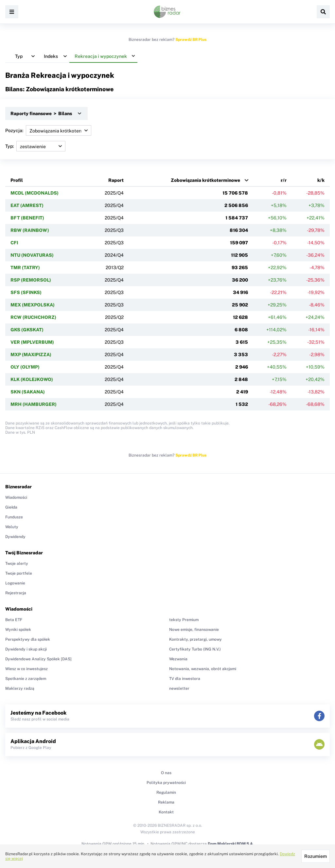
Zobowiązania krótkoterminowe (205, 180)
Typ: (35, 146)
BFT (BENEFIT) (27, 218)
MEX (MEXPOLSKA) (33, 305)
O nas (166, 773)
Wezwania (178, 659)
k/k (321, 180)
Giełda (11, 507)
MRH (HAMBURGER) (34, 404)
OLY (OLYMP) (25, 367)
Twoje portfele (19, 573)
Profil (17, 180)
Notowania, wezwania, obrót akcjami (203, 669)
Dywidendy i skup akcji (26, 649)
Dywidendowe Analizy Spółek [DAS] (38, 659)
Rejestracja (16, 593)
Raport (116, 180)
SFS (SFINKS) (26, 292)
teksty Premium (184, 620)
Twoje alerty (17, 564)
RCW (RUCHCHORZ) (33, 317)
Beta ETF (14, 620)
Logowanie (15, 583)
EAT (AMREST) (27, 205)
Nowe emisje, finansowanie (194, 630)
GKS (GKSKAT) (27, 330)
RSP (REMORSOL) (31, 280)
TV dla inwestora (185, 679)
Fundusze (14, 517)
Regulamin (166, 792)
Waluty (12, 527)
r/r (284, 180)
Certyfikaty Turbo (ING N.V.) (195, 649)
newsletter (179, 688)
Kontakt (166, 812)
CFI (14, 243)
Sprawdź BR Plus (191, 40)
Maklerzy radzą (20, 688)
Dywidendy (15, 537)
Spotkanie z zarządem (26, 679)
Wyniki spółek (18, 630)
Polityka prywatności (166, 783)
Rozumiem (316, 856)
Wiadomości (16, 497)
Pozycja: (48, 130)
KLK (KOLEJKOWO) (32, 379)
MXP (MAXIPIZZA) (31, 355)
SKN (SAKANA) (28, 392)
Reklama (166, 802)
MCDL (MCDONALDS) (35, 193)
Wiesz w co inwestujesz (26, 669)
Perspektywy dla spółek (28, 639)
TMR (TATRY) (25, 268)
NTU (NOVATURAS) (32, 255)
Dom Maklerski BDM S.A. (231, 844)
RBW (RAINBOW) (30, 230)
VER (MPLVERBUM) (32, 342)
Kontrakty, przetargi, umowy (195, 639)
